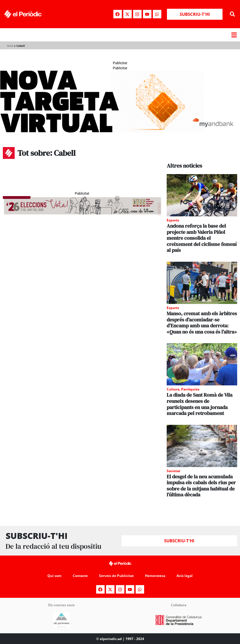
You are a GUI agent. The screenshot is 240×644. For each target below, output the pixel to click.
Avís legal (185, 576)
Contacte (80, 576)
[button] (233, 14)
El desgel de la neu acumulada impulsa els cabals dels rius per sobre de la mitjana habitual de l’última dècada (201, 486)
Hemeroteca (155, 576)
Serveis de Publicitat (116, 576)
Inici (10, 46)
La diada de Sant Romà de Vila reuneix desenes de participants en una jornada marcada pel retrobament (200, 404)
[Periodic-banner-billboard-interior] (120, 131)
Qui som (54, 576)
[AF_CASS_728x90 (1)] (82, 214)
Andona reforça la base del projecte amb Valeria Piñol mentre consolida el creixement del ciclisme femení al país (202, 238)
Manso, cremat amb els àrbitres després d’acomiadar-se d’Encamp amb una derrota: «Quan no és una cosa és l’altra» (202, 323)
